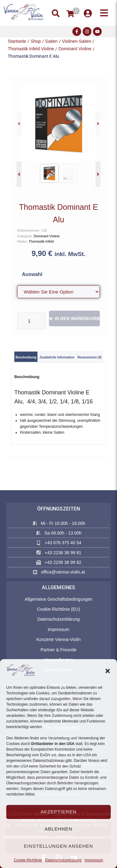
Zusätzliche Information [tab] (57, 357)
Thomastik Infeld (41, 241)
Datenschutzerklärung (63, 860)
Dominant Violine (75, 49)
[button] (108, 671)
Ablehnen (58, 829)
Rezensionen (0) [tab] (90, 357)
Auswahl (32, 274)
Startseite (17, 41)
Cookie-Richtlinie (28, 860)
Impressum (94, 860)
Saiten (51, 41)
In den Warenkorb (77, 318)
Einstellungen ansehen (59, 846)
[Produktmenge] (32, 321)
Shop (36, 41)
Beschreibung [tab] (26, 357)
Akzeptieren (58, 812)
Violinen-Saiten (77, 41)
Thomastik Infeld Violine (31, 49)
